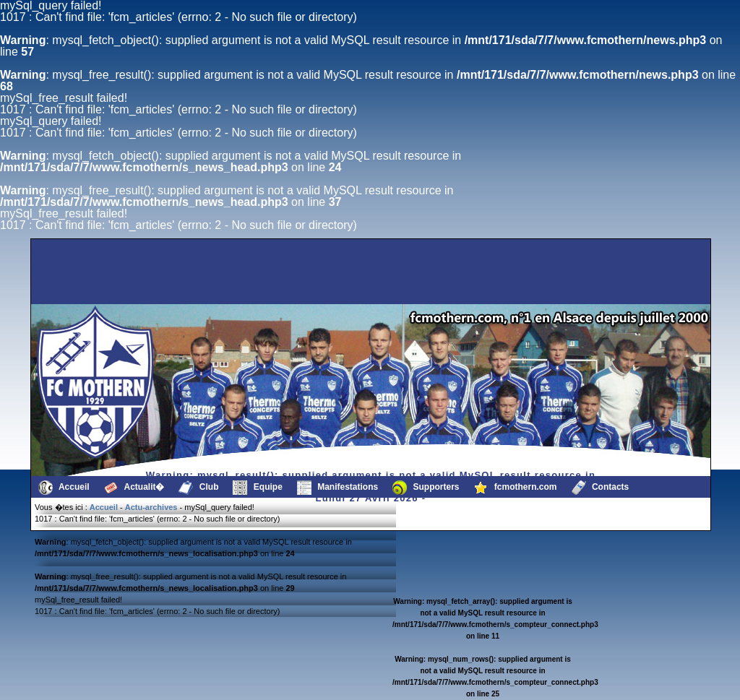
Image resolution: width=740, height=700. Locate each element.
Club (198, 488)
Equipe (257, 488)
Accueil (64, 488)
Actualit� (134, 488)
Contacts (601, 488)
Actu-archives (151, 507)
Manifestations (337, 488)
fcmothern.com (516, 488)
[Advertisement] (106, 272)
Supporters (426, 488)
